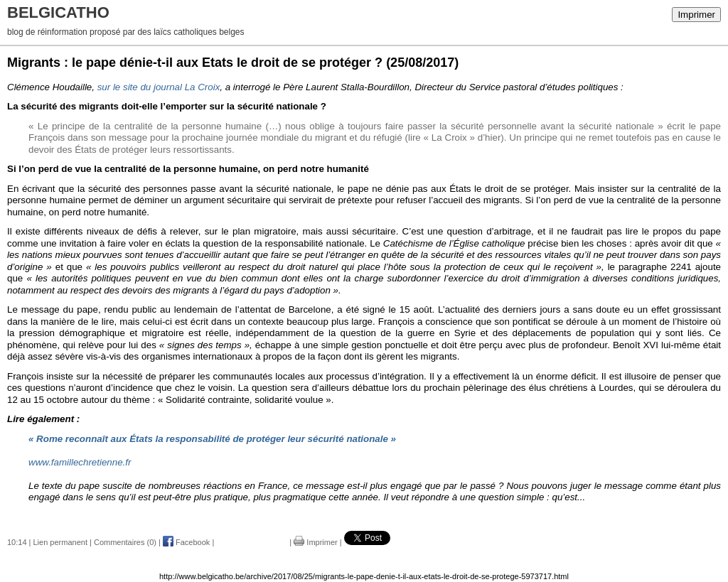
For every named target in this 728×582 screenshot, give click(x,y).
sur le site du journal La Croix (159, 87)
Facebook (186, 542)
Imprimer (696, 15)
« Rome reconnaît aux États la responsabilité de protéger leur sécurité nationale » (212, 439)
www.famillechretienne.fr (80, 462)
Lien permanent (60, 542)
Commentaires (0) (125, 542)
